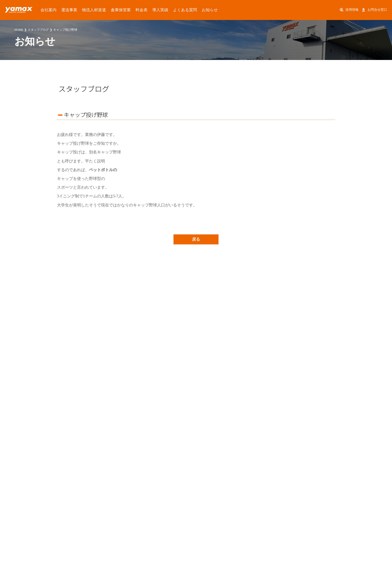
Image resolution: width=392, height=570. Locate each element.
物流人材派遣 (82, 10)
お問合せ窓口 (377, 10)
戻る (196, 239)
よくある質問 (156, 10)
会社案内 (44, 10)
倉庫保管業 (104, 10)
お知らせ (176, 10)
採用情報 (352, 10)
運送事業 (61, 10)
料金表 (121, 10)
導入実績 (136, 10)
